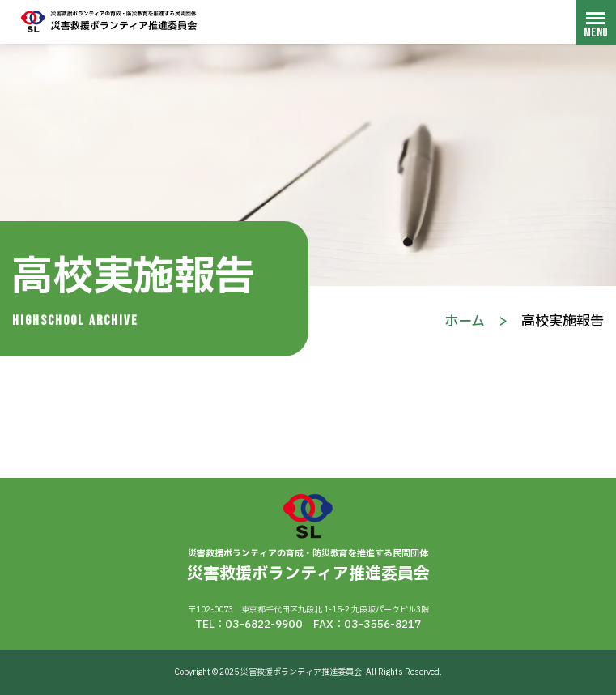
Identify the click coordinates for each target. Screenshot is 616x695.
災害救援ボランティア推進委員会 (109, 21)
